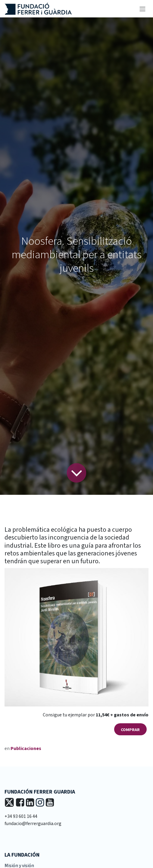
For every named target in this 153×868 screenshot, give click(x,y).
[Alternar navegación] (142, 9)
